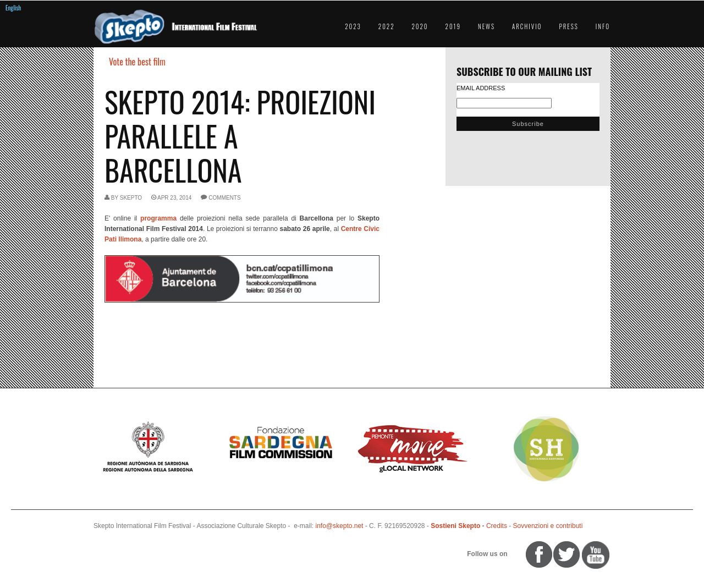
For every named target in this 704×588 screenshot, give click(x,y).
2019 (453, 26)
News (486, 26)
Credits (497, 526)
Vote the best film (137, 62)
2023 (353, 26)
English (13, 8)
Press (568, 26)
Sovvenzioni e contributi (548, 526)
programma (158, 218)
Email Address (481, 88)
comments (224, 198)
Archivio (527, 26)
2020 (420, 26)
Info (603, 26)
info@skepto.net (340, 526)
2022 (387, 26)
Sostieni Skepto (455, 526)
